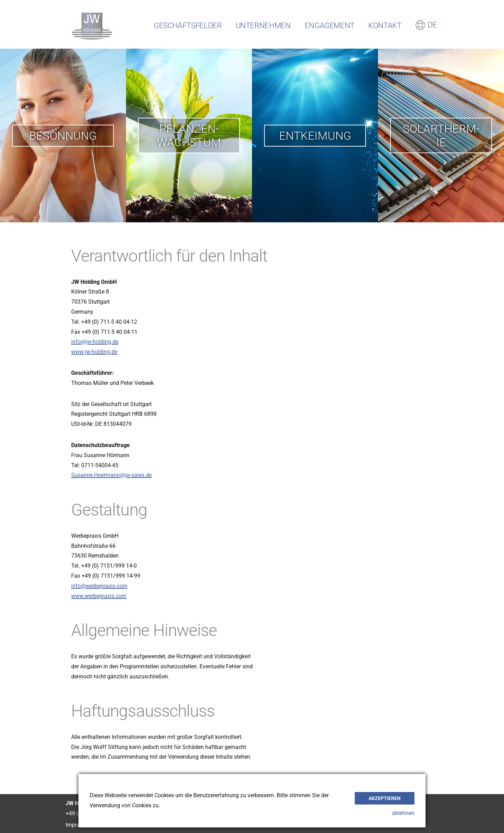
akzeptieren (385, 798)
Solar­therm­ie (441, 135)
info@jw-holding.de (95, 342)
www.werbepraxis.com (99, 596)
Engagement (330, 26)
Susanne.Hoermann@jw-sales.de (111, 475)
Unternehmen (263, 26)
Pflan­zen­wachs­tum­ (189, 135)
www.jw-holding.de (94, 352)
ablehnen (403, 813)
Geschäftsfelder (188, 26)
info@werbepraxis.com (99, 586)
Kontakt (385, 26)
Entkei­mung (315, 136)
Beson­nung (63, 136)
